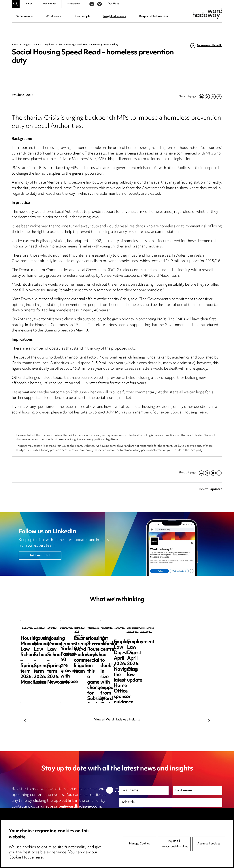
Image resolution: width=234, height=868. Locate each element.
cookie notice (84, 812)
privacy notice (50, 812)
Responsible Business (153, 16)
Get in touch (50, 4)
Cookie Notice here (26, 858)
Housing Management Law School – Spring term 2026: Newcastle (185, 644)
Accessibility (73, 4)
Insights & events (115, 16)
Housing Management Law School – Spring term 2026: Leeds (116, 644)
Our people (83, 16)
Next (209, 720)
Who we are (24, 16)
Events (38, 628)
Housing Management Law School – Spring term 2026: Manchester (47, 644)
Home (15, 45)
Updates (50, 45)
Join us (29, 4)
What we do (54, 16)
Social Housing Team (190, 413)
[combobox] (121, 4)
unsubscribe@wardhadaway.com (71, 807)
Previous (25, 720)
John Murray (117, 413)
